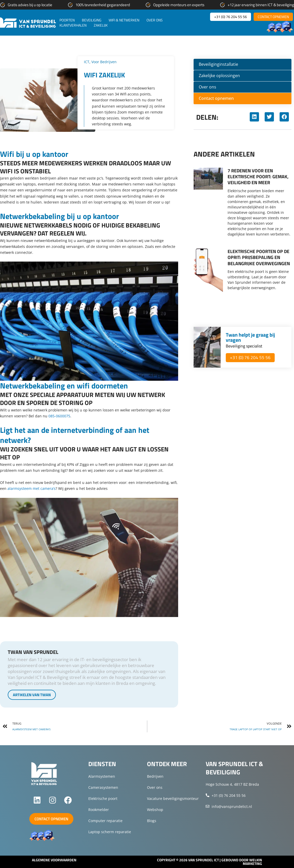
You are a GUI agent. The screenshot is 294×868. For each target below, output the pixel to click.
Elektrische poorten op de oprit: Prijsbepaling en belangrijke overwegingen (259, 257)
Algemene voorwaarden (54, 860)
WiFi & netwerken (124, 20)
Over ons (155, 20)
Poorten (67, 20)
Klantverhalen (73, 25)
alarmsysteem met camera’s (32, 488)
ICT (87, 62)
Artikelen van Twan (32, 695)
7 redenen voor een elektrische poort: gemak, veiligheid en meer (258, 177)
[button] (254, 117)
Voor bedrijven (106, 62)
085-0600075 (59, 416)
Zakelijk (101, 25)
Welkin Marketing (252, 862)
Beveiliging (92, 20)
